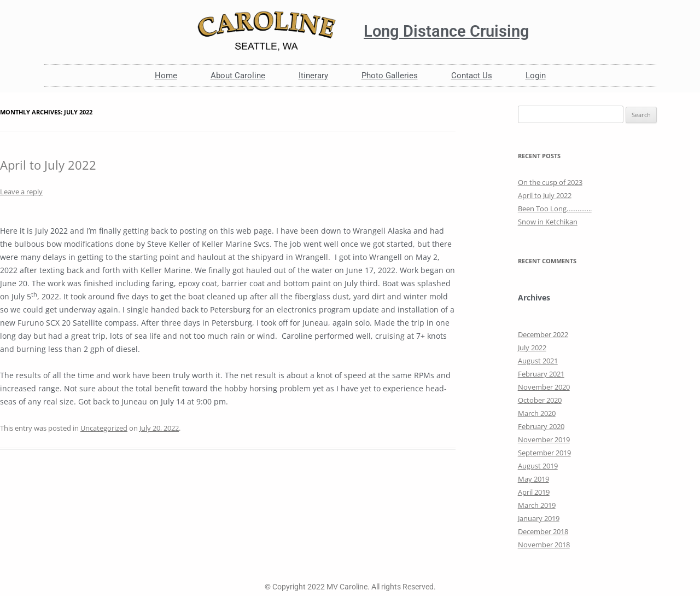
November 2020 (544, 387)
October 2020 (540, 400)
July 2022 (532, 348)
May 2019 (533, 479)
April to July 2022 (48, 165)
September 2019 (544, 453)
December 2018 (543, 531)
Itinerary (313, 76)
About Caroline (238, 76)
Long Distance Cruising (447, 31)
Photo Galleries (390, 76)
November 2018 (544, 545)
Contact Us (472, 76)
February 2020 (541, 426)
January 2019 (539, 518)
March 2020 (537, 413)
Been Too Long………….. (555, 209)
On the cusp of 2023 (550, 182)
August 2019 (538, 466)
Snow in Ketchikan (548, 222)
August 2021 (538, 361)
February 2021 (541, 374)
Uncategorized (104, 428)
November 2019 (544, 439)
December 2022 (543, 334)
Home (166, 76)
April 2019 (534, 492)
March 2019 (537, 505)
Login (536, 76)
